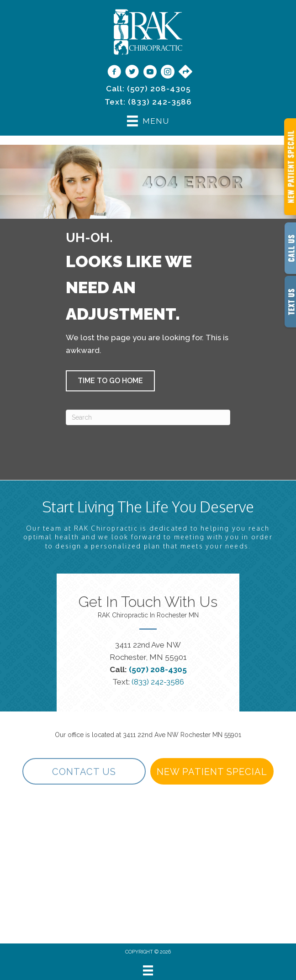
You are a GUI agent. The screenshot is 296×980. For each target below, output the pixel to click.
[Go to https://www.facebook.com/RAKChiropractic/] (114, 73)
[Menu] (148, 970)
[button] (110, 381)
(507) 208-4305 (159, 89)
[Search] (148, 417)
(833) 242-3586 (160, 102)
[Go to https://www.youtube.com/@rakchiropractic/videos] (150, 73)
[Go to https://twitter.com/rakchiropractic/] (132, 73)
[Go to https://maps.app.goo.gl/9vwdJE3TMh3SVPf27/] (185, 72)
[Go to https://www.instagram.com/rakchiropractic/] (168, 73)
